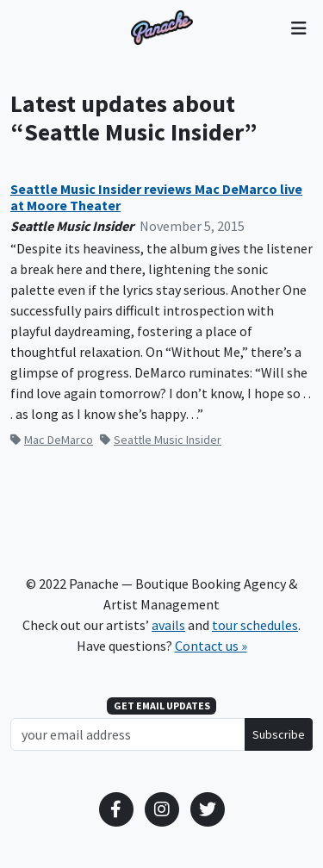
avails (168, 625)
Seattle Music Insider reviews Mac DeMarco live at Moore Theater (156, 197)
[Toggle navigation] (298, 28)
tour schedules (255, 625)
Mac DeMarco (52, 440)
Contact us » (211, 646)
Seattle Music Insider (161, 440)
